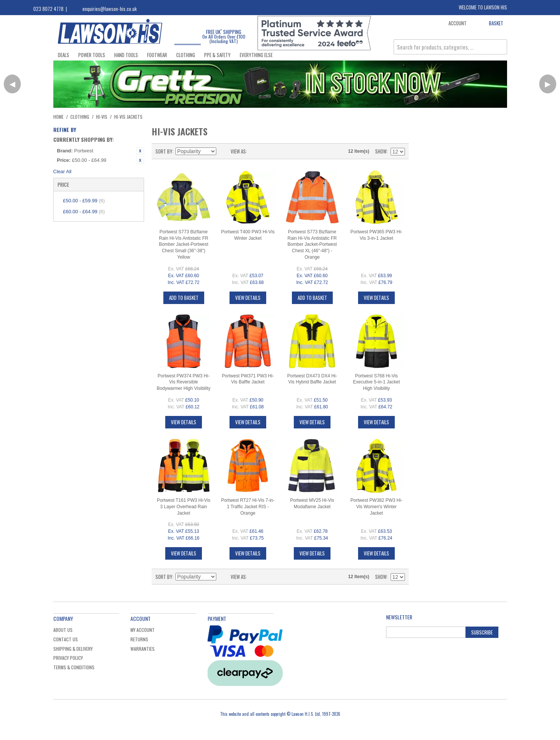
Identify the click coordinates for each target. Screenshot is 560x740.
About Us (63, 630)
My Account (143, 630)
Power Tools (92, 55)
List (268, 151)
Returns (139, 639)
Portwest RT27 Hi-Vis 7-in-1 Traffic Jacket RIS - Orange (248, 507)
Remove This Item (140, 151)
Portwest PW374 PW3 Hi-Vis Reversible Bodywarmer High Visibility (184, 382)
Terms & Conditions (74, 667)
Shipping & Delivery (73, 649)
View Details (248, 298)
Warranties (143, 649)
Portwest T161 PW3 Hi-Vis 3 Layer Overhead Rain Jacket (184, 507)
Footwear (157, 55)
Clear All (62, 171)
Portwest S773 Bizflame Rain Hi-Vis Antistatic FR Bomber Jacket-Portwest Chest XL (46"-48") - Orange (312, 244)
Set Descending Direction (223, 151)
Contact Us (66, 639)
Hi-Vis (102, 117)
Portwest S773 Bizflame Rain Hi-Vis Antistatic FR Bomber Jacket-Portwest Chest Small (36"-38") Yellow (184, 244)
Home (58, 117)
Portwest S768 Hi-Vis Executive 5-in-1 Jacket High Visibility (376, 382)
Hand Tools (126, 55)
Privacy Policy (68, 658)
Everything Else (256, 55)
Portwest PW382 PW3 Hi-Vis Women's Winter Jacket (376, 507)
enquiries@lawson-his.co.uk (110, 9)
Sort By (164, 151)
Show (381, 151)
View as (238, 151)
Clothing (186, 55)
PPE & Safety (217, 55)
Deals (64, 55)
